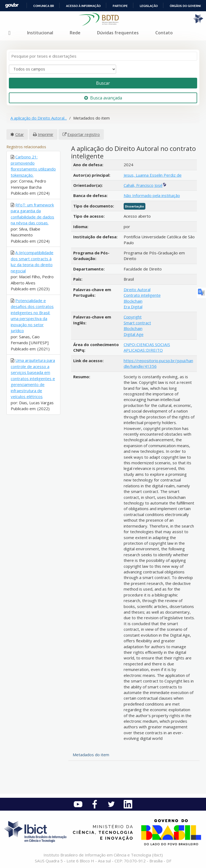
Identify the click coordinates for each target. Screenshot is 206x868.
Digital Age (134, 334)
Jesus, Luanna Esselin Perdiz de (153, 175)
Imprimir (46, 134)
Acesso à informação (83, 6)
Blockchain (133, 301)
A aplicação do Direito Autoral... (39, 118)
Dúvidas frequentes (118, 33)
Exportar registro (84, 134)
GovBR (12, 5)
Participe (120, 6)
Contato (164, 33)
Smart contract (137, 323)
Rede (75, 33)
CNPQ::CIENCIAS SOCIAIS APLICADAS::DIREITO (147, 347)
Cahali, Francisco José (143, 185)
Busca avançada (103, 98)
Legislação (149, 6)
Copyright (133, 317)
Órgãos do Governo (186, 6)
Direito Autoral (137, 290)
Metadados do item (91, 755)
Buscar (103, 83)
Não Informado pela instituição (152, 195)
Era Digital (133, 307)
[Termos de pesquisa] (103, 56)
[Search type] (62, 69)
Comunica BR (44, 6)
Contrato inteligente (142, 295)
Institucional (40, 33)
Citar (20, 134)
